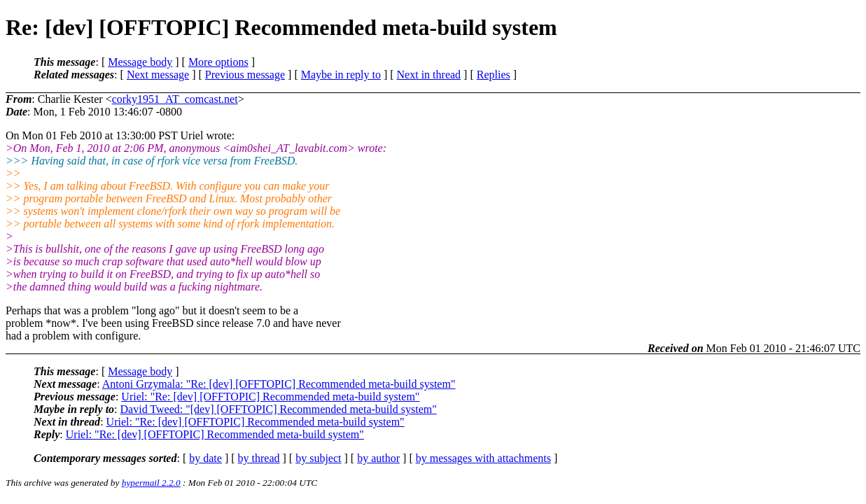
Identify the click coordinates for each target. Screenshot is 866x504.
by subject (318, 458)
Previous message (245, 75)
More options (218, 62)
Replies (494, 75)
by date (205, 458)
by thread (259, 458)
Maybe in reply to (341, 75)
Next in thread (429, 75)
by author (378, 458)
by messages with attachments (483, 458)
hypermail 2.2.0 (151, 483)
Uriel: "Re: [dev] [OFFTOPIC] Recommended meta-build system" (270, 397)
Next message (158, 75)
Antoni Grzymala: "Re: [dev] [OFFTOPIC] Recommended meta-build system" (279, 384)
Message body (140, 62)
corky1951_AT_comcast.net (175, 99)
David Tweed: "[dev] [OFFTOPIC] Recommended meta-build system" (279, 409)
